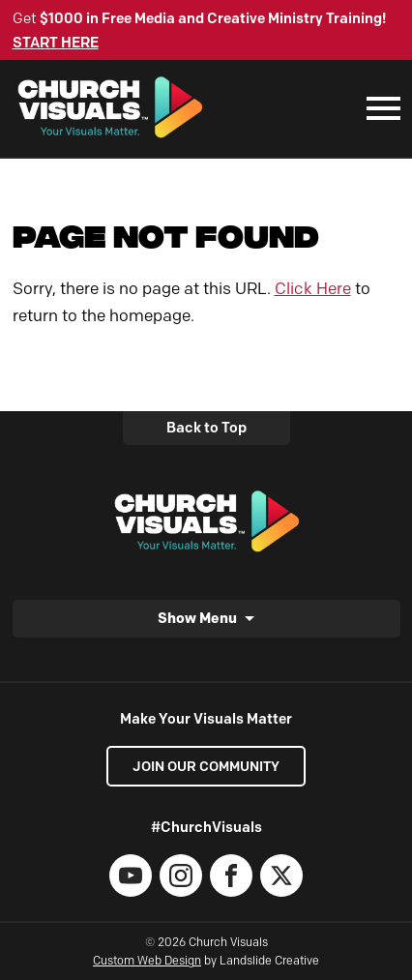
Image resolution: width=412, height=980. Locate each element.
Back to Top (206, 428)
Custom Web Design (147, 960)
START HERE (56, 43)
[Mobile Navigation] (379, 108)
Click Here (313, 288)
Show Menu (197, 618)
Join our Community (206, 766)
